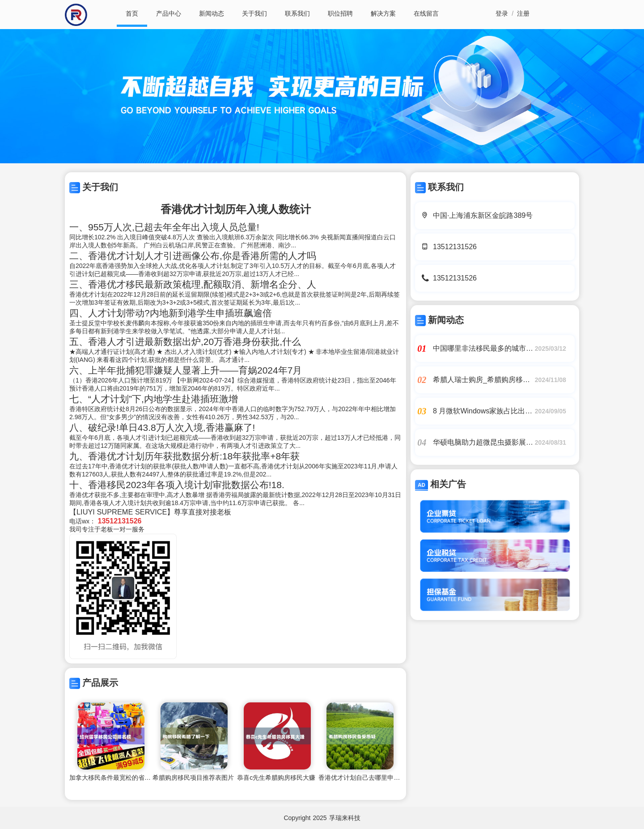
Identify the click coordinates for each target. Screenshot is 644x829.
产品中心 (169, 13)
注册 (523, 13)
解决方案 (383, 13)
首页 (132, 13)
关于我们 (254, 13)
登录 (502, 13)
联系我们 (297, 13)
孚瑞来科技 (345, 818)
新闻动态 (212, 13)
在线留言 (426, 13)
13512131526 (455, 247)
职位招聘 (340, 13)
